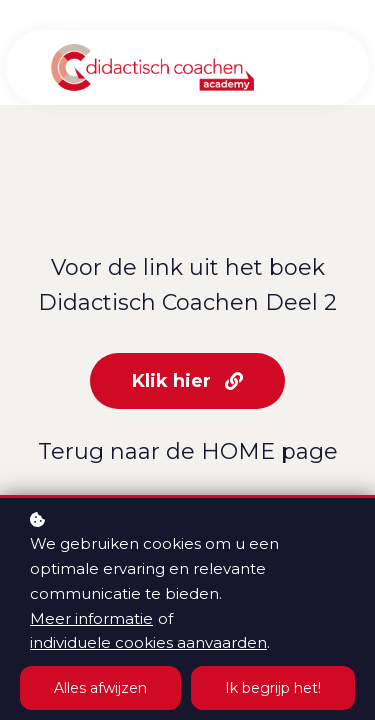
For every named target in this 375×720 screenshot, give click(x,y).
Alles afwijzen (100, 688)
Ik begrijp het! (273, 688)
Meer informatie (91, 618)
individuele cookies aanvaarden (148, 642)
